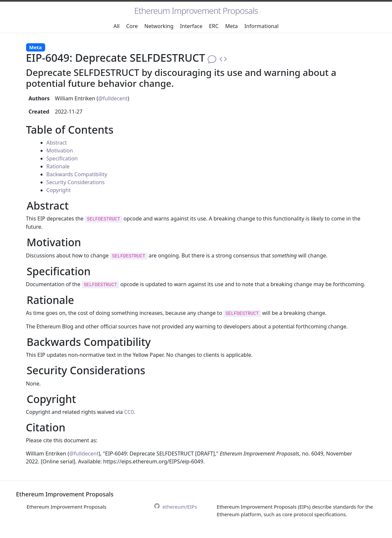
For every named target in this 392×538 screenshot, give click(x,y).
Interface (191, 26)
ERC (214, 26)
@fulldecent (113, 98)
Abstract (57, 143)
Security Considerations (76, 182)
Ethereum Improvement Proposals (196, 11)
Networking (159, 26)
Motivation (60, 151)
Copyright (59, 190)
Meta (231, 26)
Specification (62, 158)
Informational (261, 26)
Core (132, 26)
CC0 (129, 412)
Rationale (58, 166)
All (116, 26)
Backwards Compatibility (77, 174)
